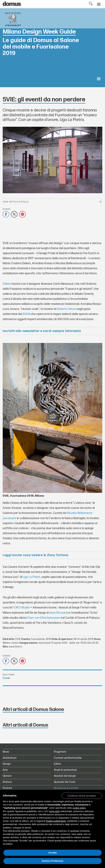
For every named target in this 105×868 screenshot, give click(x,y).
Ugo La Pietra (32, 577)
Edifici (58, 764)
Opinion (7, 776)
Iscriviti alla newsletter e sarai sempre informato (42, 331)
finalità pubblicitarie (56, 821)
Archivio (7, 782)
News (6, 752)
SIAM (26, 314)
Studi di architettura (65, 770)
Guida (6, 678)
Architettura (10, 758)
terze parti (54, 811)
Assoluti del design (65, 776)
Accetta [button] (53, 853)
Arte (5, 770)
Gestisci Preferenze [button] (53, 861)
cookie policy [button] (79, 808)
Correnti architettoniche (68, 758)
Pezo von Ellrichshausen (44, 618)
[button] (82, 796)
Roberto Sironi (66, 309)
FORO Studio (21, 608)
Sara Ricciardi (59, 613)
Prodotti (7, 788)
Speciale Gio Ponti (65, 782)
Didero (7, 284)
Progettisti (60, 752)
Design (7, 764)
